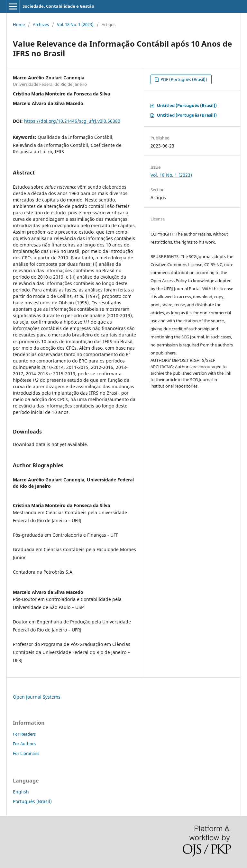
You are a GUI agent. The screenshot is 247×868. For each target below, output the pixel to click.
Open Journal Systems (37, 697)
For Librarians (26, 753)
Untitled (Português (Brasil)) (187, 105)
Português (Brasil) (32, 801)
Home (19, 24)
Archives (41, 24)
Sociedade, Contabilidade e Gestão (58, 6)
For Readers (24, 734)
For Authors (24, 744)
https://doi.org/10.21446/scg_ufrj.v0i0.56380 (72, 121)
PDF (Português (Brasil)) (183, 79)
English (21, 792)
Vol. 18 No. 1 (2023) (75, 24)
